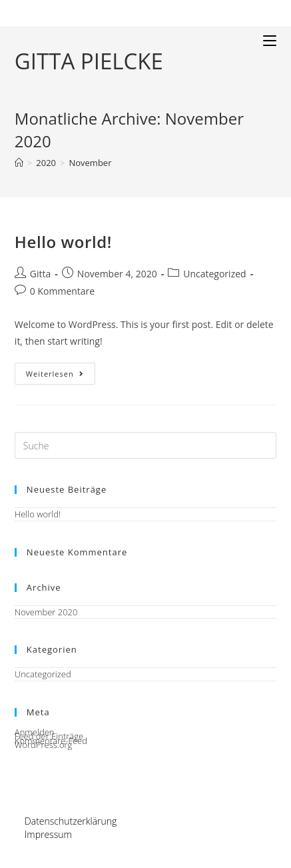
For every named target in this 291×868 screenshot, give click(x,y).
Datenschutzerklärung (71, 821)
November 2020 (46, 612)
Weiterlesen (61, 376)
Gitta (40, 274)
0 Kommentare (62, 291)
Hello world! (63, 242)
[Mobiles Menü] (270, 41)
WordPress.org (43, 745)
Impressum (48, 834)
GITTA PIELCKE (89, 61)
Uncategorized (214, 274)
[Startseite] (19, 163)
